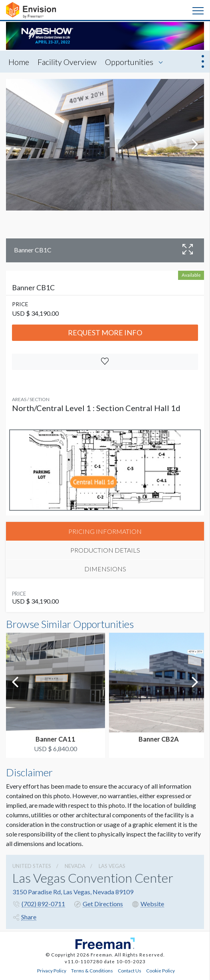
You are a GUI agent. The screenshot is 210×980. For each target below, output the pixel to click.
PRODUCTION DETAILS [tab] (105, 550)
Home (19, 62)
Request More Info (105, 333)
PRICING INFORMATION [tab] (105, 531)
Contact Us (130, 970)
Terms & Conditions (92, 970)
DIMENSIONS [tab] (105, 569)
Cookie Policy (160, 970)
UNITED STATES (32, 866)
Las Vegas (112, 866)
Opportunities (129, 62)
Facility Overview (67, 62)
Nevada (75, 866)
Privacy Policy (52, 970)
